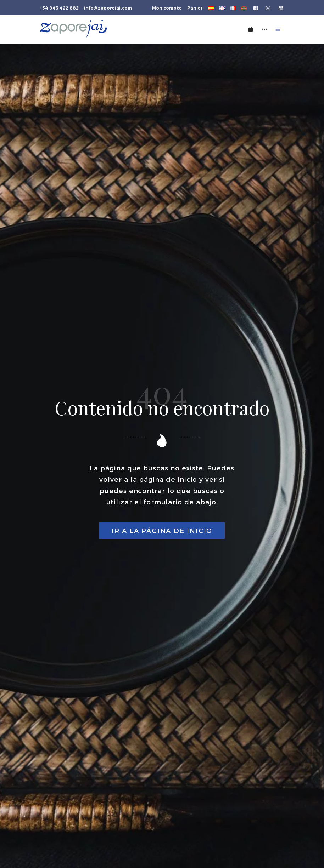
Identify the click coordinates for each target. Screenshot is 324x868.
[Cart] (251, 29)
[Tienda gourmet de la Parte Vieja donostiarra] (116, 29)
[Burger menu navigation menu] (278, 29)
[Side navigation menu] (264, 29)
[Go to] (256, 7)
